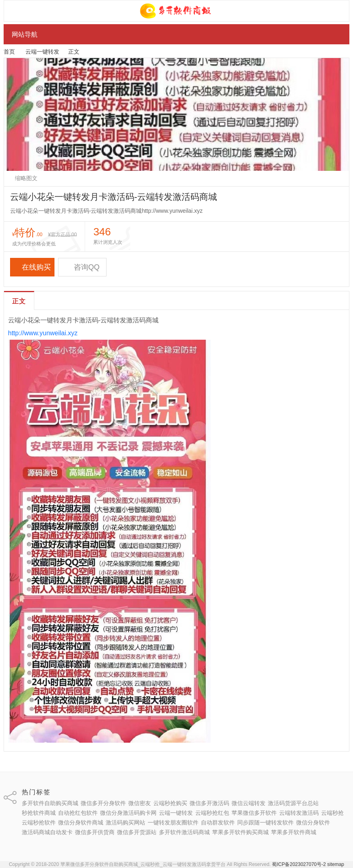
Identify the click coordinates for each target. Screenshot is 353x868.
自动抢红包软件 (78, 813)
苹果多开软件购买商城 (240, 832)
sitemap (336, 864)
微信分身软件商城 (81, 822)
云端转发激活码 (299, 813)
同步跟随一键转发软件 (265, 822)
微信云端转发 (249, 803)
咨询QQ (82, 267)
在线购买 (32, 267)
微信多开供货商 (95, 832)
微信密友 (140, 803)
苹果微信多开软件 (254, 813)
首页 (9, 52)
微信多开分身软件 (103, 803)
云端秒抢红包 (212, 813)
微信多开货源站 (137, 832)
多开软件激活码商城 (184, 832)
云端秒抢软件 (39, 822)
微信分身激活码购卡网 (128, 813)
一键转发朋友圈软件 (173, 822)
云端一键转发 (42, 52)
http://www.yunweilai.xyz (43, 333)
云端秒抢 (332, 813)
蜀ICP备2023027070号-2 (299, 864)
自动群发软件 (218, 822)
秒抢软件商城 (39, 813)
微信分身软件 (313, 822)
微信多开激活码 (209, 803)
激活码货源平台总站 (293, 803)
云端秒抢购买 (170, 803)
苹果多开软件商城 (294, 832)
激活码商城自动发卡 (47, 832)
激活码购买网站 (125, 822)
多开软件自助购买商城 (50, 803)
